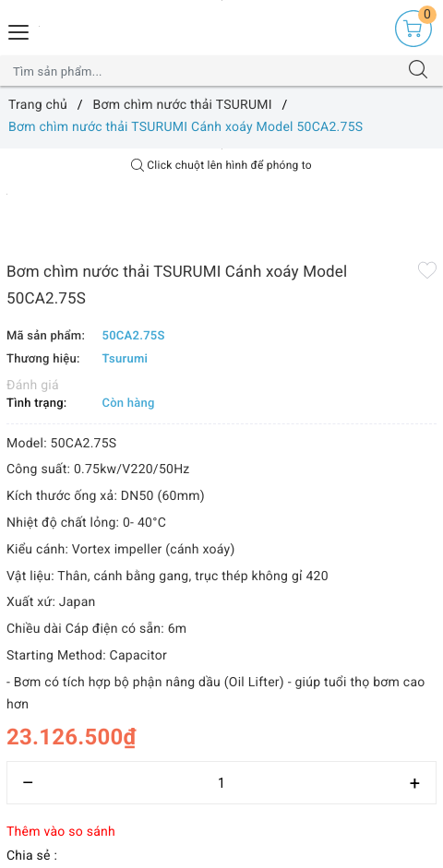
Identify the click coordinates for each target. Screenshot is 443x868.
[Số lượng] (221, 783)
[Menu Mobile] (19, 30)
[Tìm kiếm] (418, 71)
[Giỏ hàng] (413, 29)
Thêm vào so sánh (61, 832)
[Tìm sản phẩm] (204, 71)
